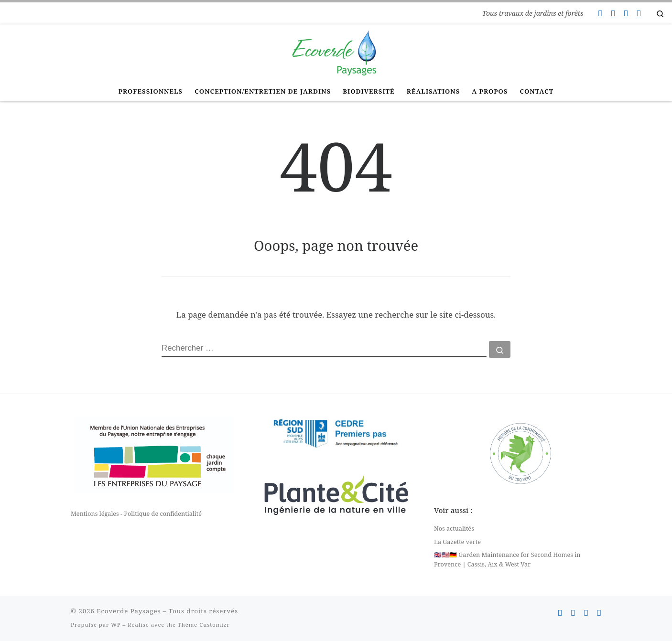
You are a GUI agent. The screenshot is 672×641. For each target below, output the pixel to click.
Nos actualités (454, 528)
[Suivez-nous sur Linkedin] (639, 13)
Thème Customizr (204, 625)
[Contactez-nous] (600, 13)
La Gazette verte (457, 542)
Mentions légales (95, 513)
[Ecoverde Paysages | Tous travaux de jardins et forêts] (336, 51)
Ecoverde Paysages (129, 611)
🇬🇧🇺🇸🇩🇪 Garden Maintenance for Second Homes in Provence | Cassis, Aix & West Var (507, 559)
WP (116, 625)
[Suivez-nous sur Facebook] (613, 13)
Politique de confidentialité (163, 513)
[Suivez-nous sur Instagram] (626, 13)
